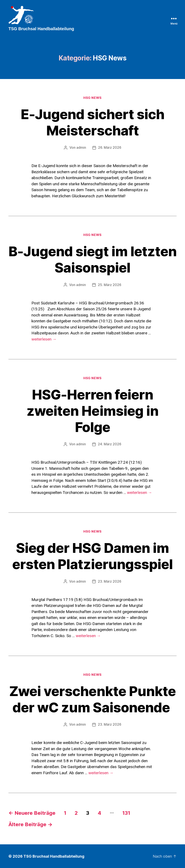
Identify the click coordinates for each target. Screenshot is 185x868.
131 (126, 813)
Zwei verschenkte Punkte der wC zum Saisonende (92, 699)
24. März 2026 (110, 444)
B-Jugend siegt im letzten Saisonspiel (92, 260)
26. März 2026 (110, 148)
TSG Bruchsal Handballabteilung (54, 856)
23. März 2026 (110, 581)
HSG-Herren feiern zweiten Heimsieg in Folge (92, 411)
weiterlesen (44, 339)
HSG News (92, 98)
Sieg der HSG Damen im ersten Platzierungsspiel (93, 556)
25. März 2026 (110, 285)
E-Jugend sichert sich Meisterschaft (93, 123)
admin (81, 148)
